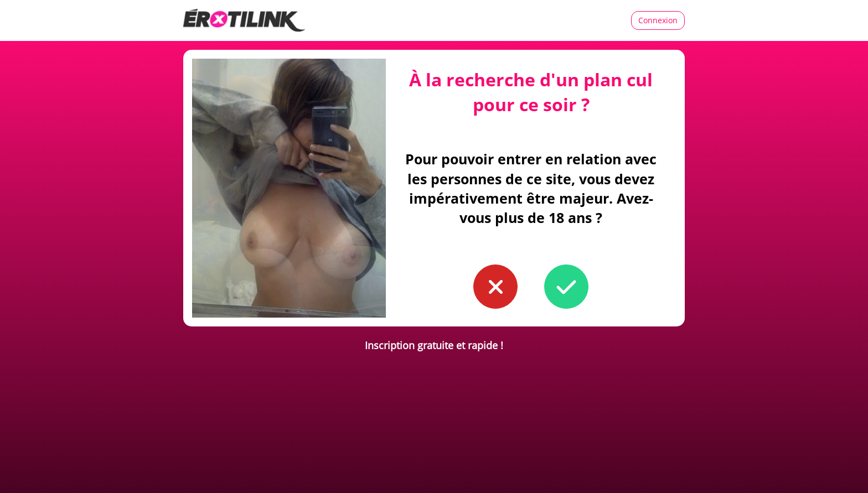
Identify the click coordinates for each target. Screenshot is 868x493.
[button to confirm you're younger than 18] (495, 287)
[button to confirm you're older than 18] (566, 287)
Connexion (658, 20)
